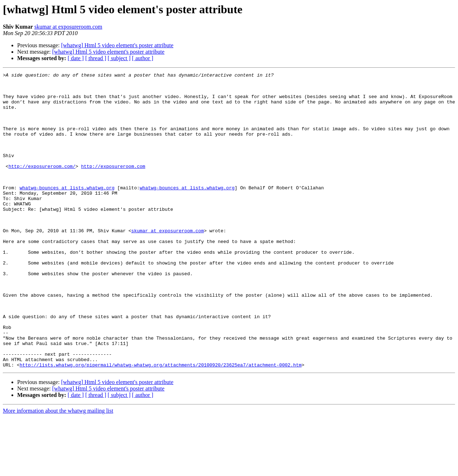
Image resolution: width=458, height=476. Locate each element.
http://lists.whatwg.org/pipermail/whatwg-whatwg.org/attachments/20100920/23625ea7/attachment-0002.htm (161, 424)
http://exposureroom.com (113, 185)
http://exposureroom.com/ (42, 185)
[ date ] (76, 58)
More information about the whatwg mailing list (58, 470)
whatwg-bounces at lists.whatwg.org (67, 211)
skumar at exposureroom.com (68, 27)
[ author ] (143, 58)
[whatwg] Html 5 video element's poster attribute (117, 45)
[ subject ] (119, 58)
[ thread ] (96, 58)
